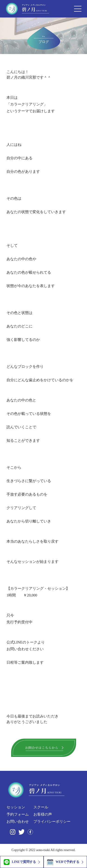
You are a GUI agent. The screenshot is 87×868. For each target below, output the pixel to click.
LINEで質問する (20, 862)
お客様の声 (43, 814)
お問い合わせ (18, 822)
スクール (41, 807)
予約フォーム (18, 814)
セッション (16, 807)
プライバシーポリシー (52, 822)
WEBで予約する (63, 862)
